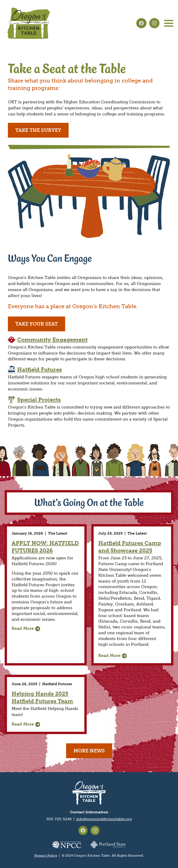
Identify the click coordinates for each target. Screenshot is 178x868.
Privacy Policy (46, 856)
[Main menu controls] (169, 23)
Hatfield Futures (40, 369)
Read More (23, 628)
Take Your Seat (37, 324)
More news (89, 751)
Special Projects (39, 400)
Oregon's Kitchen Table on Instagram (154, 23)
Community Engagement (52, 340)
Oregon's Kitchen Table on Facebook (141, 23)
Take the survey (38, 130)
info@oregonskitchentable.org (104, 819)
